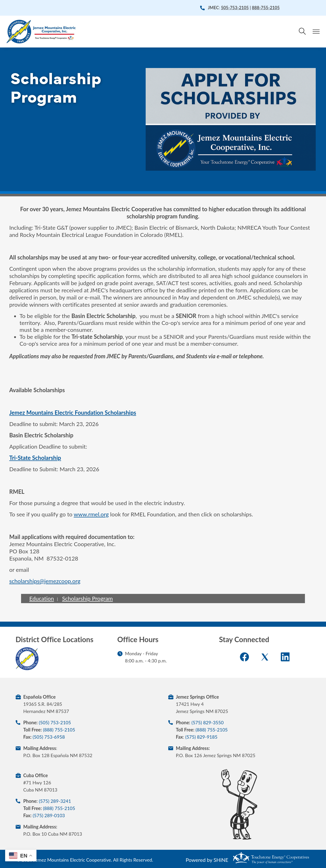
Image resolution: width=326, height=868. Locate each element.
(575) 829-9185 (201, 737)
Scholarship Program (88, 598)
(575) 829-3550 (207, 722)
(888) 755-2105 (59, 730)
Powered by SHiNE (207, 860)
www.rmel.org (91, 514)
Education (42, 598)
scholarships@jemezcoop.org (45, 581)
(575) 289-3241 (55, 801)
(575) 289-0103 (49, 815)
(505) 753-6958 (49, 737)
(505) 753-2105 (55, 722)
